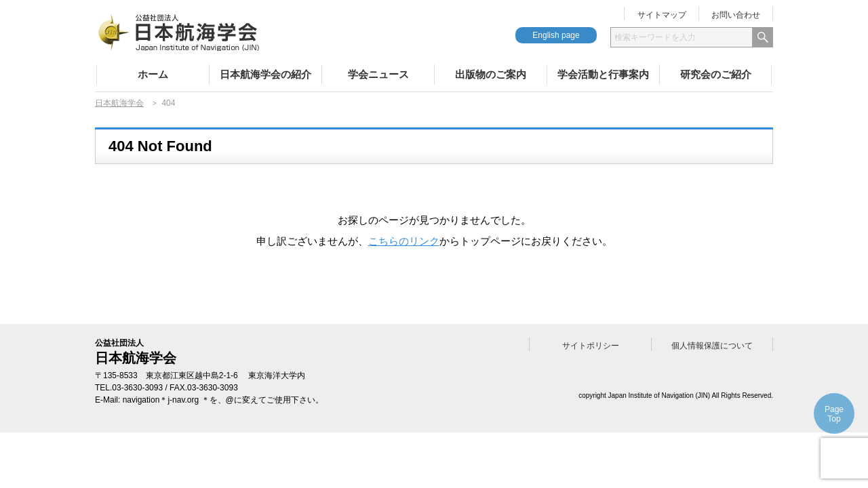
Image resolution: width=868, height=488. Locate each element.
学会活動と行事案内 (603, 74)
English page (556, 35)
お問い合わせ (736, 15)
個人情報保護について (712, 346)
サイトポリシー (591, 346)
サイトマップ (662, 15)
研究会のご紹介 (716, 74)
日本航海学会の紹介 (265, 74)
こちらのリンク (404, 241)
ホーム (153, 74)
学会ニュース (378, 74)
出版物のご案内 (491, 74)
